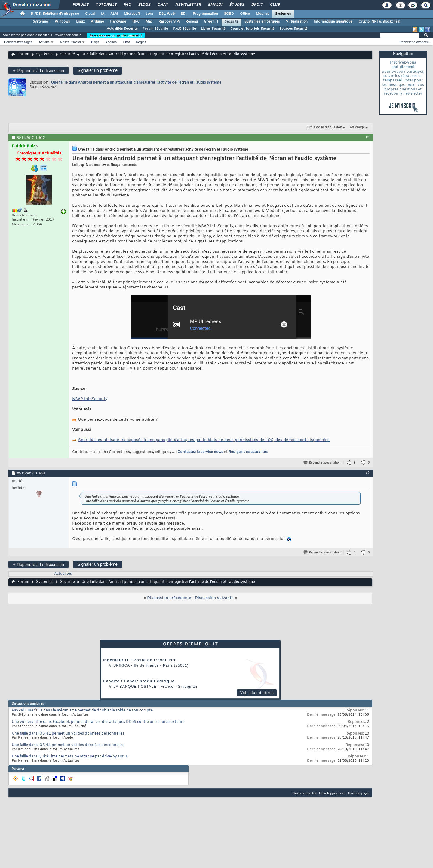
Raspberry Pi (169, 22)
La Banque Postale (135, 687)
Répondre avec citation (322, 463)
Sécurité (232, 22)
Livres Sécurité (213, 29)
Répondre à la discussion (38, 70)
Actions (44, 42)
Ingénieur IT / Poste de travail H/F (140, 660)
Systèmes (283, 14)
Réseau (192, 22)
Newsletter (188, 5)
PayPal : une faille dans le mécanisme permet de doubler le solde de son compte (82, 711)
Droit (257, 5)
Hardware (118, 22)
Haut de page (358, 793)
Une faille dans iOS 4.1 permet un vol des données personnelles (68, 734)
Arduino (97, 22)
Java (149, 14)
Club (275, 5)
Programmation (205, 14)
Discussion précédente (169, 598)
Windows (62, 22)
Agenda (111, 42)
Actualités (63, 574)
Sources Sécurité (293, 29)
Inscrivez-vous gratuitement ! (116, 35)
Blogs (144, 5)
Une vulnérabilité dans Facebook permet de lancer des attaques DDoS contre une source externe (98, 722)
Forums (80, 5)
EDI (184, 14)
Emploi (215, 5)
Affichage (357, 127)
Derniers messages (18, 42)
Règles (141, 42)
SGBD (229, 14)
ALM (114, 14)
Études (236, 5)
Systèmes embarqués (262, 22)
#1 (368, 137)
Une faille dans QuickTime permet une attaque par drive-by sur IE (70, 757)
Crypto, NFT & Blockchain (379, 22)
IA (103, 14)
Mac (149, 22)
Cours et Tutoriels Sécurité (252, 29)
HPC (136, 22)
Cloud (90, 14)
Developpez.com (332, 793)
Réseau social (71, 42)
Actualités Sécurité (122, 29)
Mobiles (263, 14)
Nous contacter (305, 793)
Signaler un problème (98, 70)
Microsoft (132, 14)
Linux (80, 22)
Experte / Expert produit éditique (139, 681)
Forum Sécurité (155, 29)
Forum (23, 54)
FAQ (127, 5)
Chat (163, 5)
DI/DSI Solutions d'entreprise (55, 14)
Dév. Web (167, 14)
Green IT (211, 22)
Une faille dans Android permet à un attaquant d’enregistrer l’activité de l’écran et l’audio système (136, 82)
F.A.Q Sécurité (184, 29)
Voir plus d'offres (257, 693)
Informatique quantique (333, 22)
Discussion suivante (214, 598)
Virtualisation (297, 22)
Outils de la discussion (324, 127)
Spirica (121, 665)
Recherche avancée (414, 42)
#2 (368, 473)
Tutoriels (106, 5)
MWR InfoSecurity (90, 399)
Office (245, 14)
